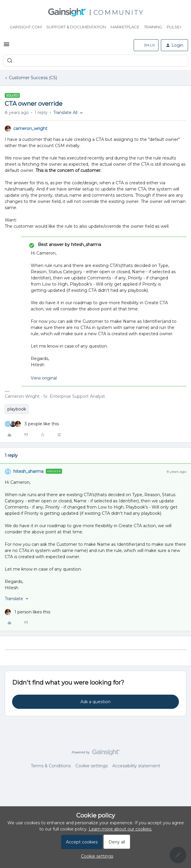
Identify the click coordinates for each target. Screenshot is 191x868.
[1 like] (27, 612)
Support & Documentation (76, 27)
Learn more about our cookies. (120, 829)
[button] (7, 46)
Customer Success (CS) (33, 78)
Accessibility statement (136, 766)
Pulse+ (174, 27)
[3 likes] (32, 424)
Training (153, 27)
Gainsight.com (26, 27)
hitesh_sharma (28, 471)
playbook (17, 409)
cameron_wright (30, 128)
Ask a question (96, 702)
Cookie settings (92, 766)
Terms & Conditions (51, 766)
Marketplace (125, 27)
